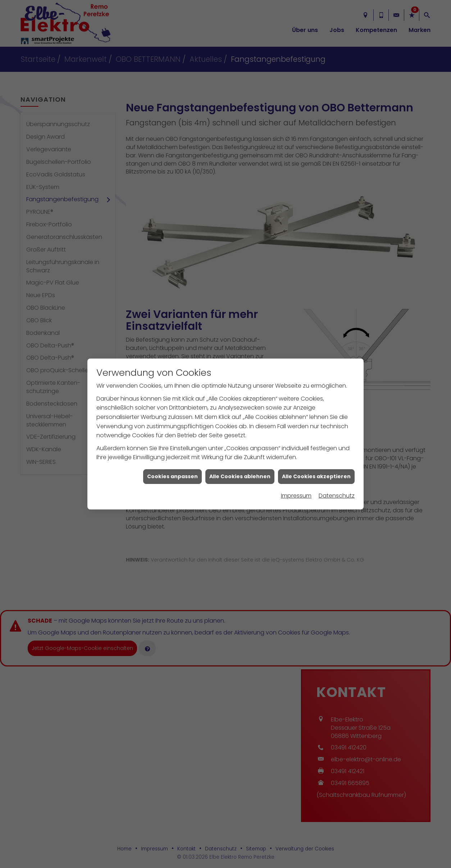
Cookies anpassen (172, 460)
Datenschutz (337, 479)
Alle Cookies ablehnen (240, 460)
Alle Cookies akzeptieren (316, 460)
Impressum (296, 479)
